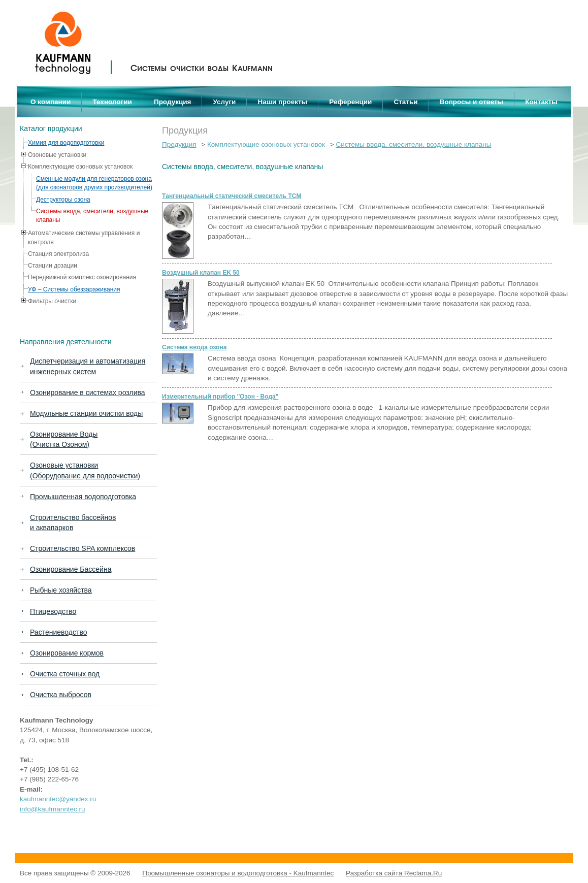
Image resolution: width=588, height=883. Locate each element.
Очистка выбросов (61, 695)
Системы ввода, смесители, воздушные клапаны (413, 144)
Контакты (541, 102)
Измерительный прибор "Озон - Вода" (220, 397)
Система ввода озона (194, 347)
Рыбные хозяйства (61, 590)
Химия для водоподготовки (66, 143)
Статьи (406, 102)
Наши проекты (283, 102)
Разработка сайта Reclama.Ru (394, 873)
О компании (51, 102)
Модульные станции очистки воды (86, 413)
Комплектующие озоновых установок (266, 144)
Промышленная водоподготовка (83, 497)
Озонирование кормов (67, 653)
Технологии (112, 102)
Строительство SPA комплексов (83, 548)
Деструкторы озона (63, 200)
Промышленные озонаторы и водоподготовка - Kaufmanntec (238, 873)
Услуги (225, 102)
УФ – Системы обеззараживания (74, 289)
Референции (350, 102)
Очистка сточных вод (65, 674)
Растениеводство (58, 632)
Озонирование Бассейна (71, 569)
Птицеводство (53, 611)
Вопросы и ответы (471, 102)
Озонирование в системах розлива (88, 393)
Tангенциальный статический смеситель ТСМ (232, 196)
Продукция (173, 102)
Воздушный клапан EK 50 (201, 273)
